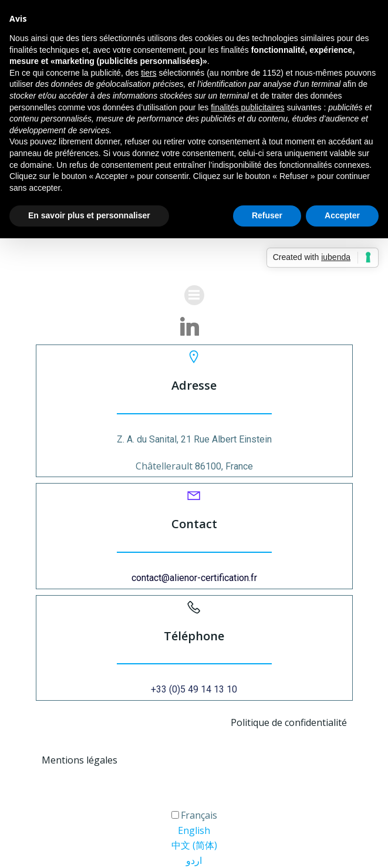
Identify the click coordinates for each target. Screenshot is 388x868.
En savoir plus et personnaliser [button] (89, 215)
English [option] (194, 830)
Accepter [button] (342, 215)
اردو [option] (194, 860)
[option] (194, 831)
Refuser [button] (267, 215)
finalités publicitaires (247, 107)
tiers (149, 73)
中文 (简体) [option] (194, 845)
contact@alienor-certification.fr (194, 578)
